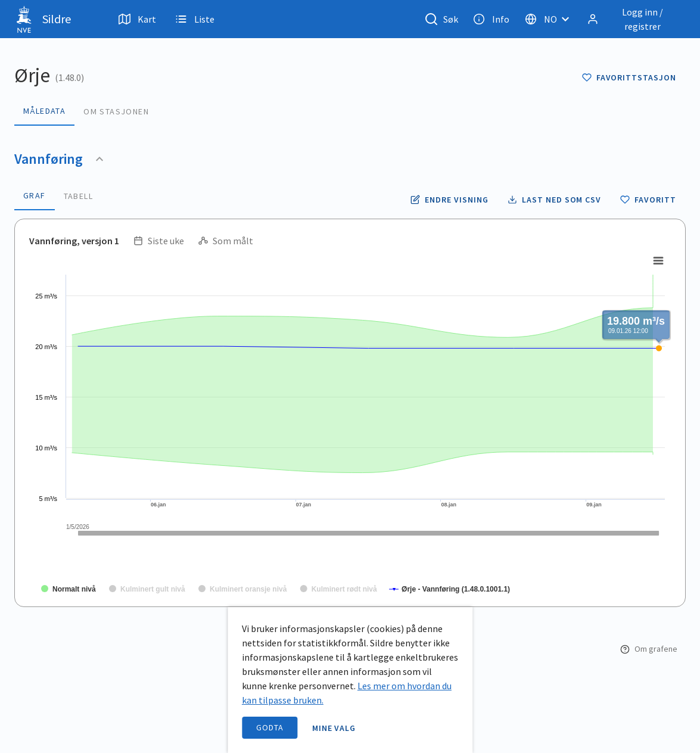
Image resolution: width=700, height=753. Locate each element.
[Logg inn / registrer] (634, 19)
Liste (195, 19)
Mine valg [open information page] (334, 728)
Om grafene (649, 649)
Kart (137, 19)
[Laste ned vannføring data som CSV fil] (554, 200)
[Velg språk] (550, 19)
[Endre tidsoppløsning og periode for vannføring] (449, 200)
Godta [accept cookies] (270, 727)
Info (491, 19)
